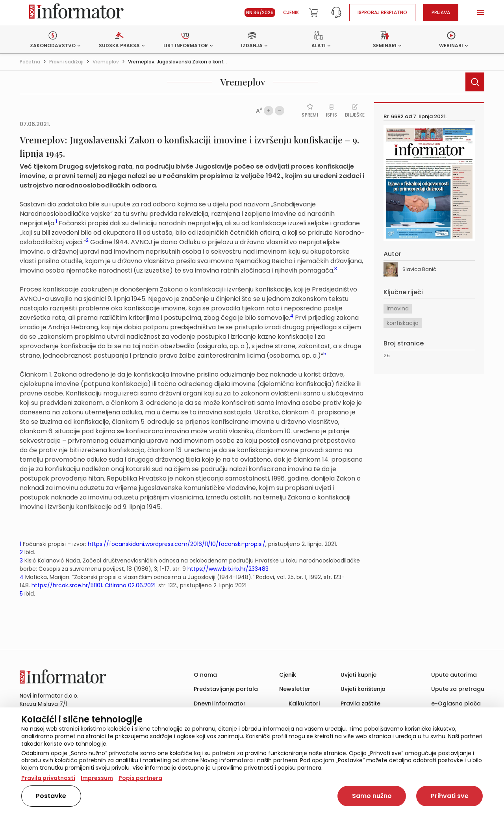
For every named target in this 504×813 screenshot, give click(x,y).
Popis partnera (140, 778)
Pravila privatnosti (48, 778)
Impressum (97, 778)
